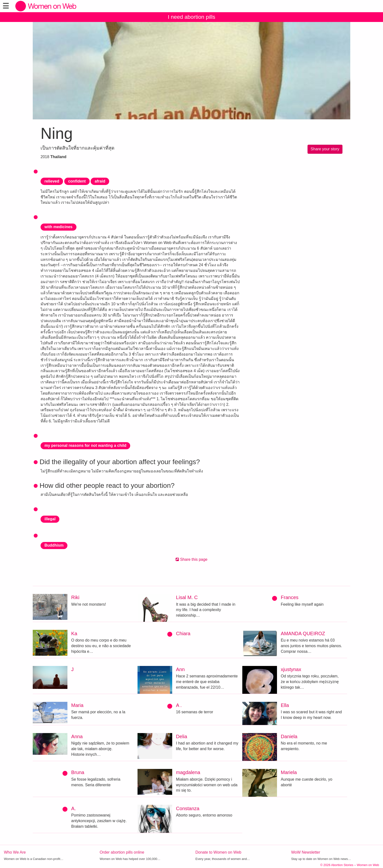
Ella (285, 705)
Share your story (325, 149)
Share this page (192, 559)
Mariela (289, 772)
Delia (182, 736)
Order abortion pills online (122, 852)
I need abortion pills (191, 17)
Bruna (78, 772)
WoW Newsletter (306, 852)
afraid (100, 181)
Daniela (289, 736)
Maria (77, 705)
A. (74, 808)
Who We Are (15, 852)
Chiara (183, 633)
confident (77, 181)
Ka (74, 633)
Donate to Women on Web (218, 852)
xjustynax (291, 669)
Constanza (188, 808)
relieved (52, 181)
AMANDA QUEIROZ (303, 633)
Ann (181, 669)
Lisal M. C (187, 597)
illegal (50, 519)
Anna (77, 736)
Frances (290, 597)
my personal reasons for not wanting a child (85, 445)
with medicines (59, 227)
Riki (75, 597)
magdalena (188, 772)
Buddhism (54, 545)
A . (179, 705)
